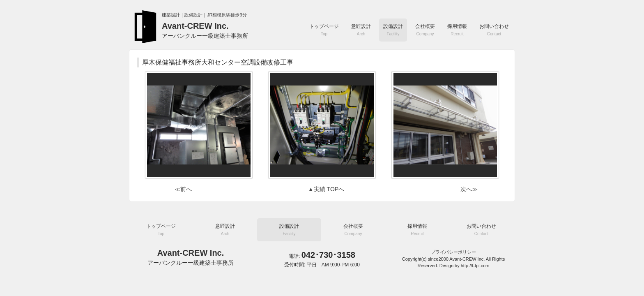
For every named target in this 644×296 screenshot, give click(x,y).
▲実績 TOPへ (326, 189)
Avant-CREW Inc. (205, 30)
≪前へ (183, 189)
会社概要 (425, 30)
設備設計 (393, 30)
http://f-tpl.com (475, 266)
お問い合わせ (494, 30)
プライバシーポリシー (453, 252)
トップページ (324, 30)
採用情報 (457, 30)
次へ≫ (469, 189)
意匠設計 (361, 30)
